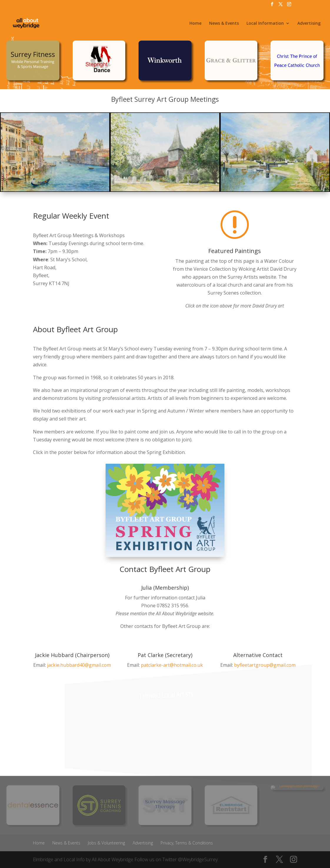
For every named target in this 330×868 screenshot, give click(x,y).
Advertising (309, 24)
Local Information (265, 24)
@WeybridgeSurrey (198, 859)
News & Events (224, 24)
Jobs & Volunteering (106, 843)
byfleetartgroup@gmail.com (265, 665)
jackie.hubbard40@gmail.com (79, 665)
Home (195, 24)
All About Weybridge (112, 859)
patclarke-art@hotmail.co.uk (172, 665)
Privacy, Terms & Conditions (187, 843)
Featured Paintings (235, 251)
